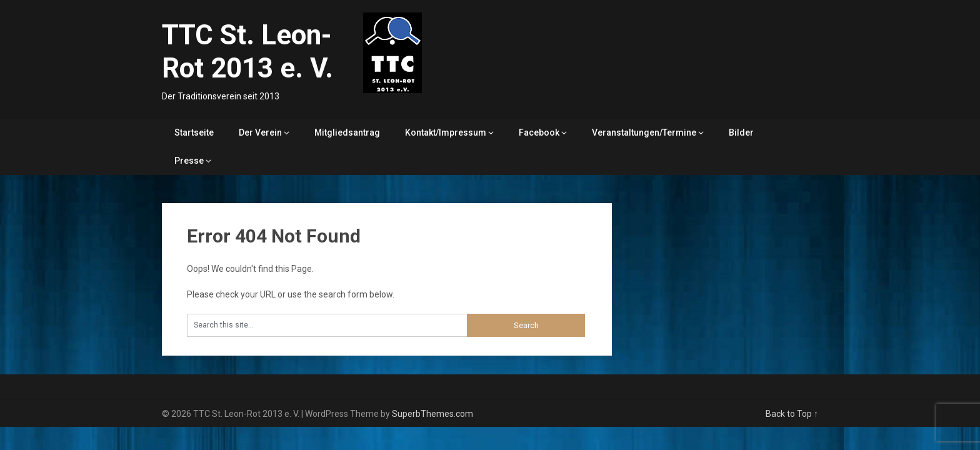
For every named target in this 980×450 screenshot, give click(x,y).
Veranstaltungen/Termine (644, 132)
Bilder (741, 132)
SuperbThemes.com (432, 414)
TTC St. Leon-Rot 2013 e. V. (247, 52)
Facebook (539, 132)
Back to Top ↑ (792, 414)
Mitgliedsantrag (347, 132)
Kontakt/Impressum (446, 132)
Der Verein (260, 132)
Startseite (194, 132)
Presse (189, 161)
